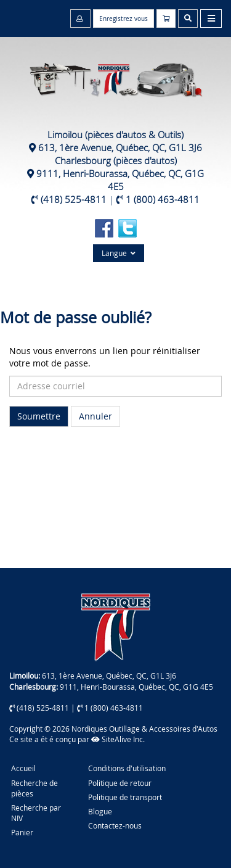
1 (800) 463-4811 (163, 199)
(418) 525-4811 (74, 199)
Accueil (23, 768)
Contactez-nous (115, 825)
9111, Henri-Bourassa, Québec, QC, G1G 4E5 (120, 180)
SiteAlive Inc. (118, 739)
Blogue (100, 811)
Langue (119, 253)
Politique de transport (125, 797)
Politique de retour (120, 783)
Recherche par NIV (36, 813)
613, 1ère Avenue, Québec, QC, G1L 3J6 (120, 147)
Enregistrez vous (124, 19)
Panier (22, 832)
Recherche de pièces (34, 788)
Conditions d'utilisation (127, 768)
